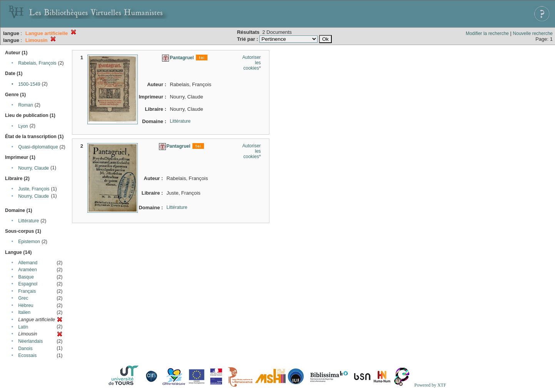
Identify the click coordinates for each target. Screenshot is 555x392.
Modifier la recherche (487, 33)
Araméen (28, 270)
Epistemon (29, 242)
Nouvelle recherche (533, 33)
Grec (23, 298)
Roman (26, 105)
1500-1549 (29, 84)
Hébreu (26, 305)
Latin (23, 327)
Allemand (28, 263)
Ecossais (27, 355)
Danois (25, 349)
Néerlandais (30, 341)
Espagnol (28, 284)
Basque (26, 277)
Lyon (23, 126)
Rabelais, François (37, 63)
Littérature (28, 221)
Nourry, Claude (33, 168)
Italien (24, 312)
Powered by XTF (430, 385)
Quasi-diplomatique (38, 147)
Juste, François (34, 189)
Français (27, 291)
